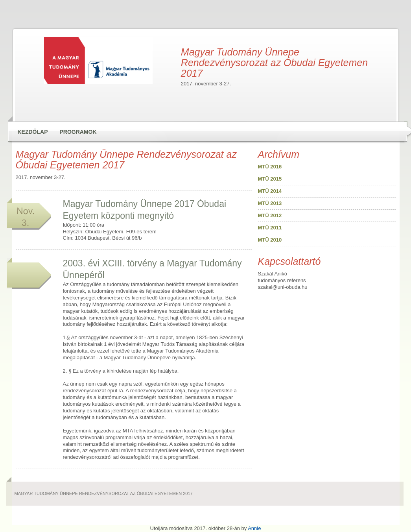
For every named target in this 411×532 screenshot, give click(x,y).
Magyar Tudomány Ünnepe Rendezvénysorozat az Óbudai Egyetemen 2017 (81, 16)
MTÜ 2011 (270, 228)
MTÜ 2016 (270, 167)
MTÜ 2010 (270, 240)
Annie (254, 528)
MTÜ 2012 (270, 215)
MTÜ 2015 (270, 179)
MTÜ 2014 (270, 191)
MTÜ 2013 (270, 203)
